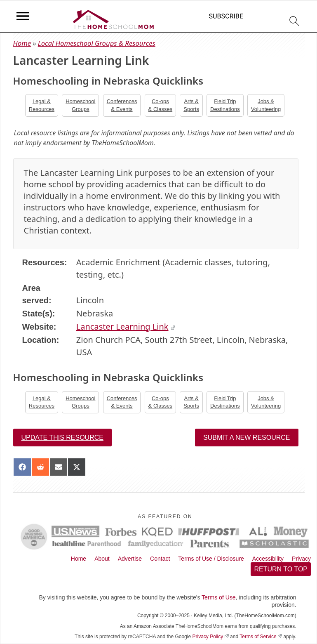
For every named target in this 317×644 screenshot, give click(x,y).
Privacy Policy (210, 637)
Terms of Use (218, 597)
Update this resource (62, 438)
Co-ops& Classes (161, 105)
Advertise (130, 559)
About (102, 559)
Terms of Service (261, 637)
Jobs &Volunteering (266, 105)
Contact (160, 559)
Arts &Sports (191, 105)
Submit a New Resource (247, 438)
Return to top (281, 569)
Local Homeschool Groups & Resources (97, 43)
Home (22, 43)
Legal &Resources (42, 105)
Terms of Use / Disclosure (211, 559)
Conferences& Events (122, 105)
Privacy (301, 559)
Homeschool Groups (80, 105)
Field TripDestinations (225, 105)
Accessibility (268, 559)
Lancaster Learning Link (126, 327)
